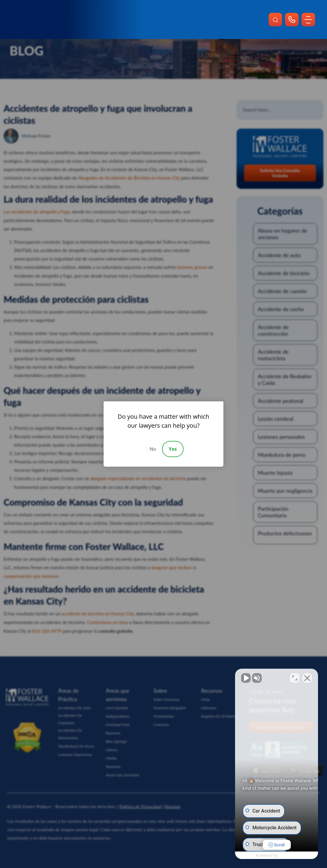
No (153, 449)
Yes (173, 449)
